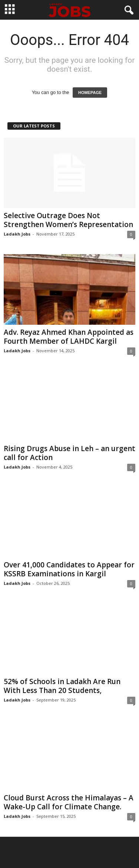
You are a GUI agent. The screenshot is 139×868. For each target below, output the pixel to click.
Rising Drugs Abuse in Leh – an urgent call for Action (69, 453)
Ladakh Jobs (17, 234)
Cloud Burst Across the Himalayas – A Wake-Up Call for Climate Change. (69, 802)
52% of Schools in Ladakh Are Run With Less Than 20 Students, (62, 686)
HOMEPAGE (90, 93)
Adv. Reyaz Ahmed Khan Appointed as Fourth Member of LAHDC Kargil (69, 337)
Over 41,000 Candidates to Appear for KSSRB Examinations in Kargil (69, 569)
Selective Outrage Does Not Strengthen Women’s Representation (68, 220)
